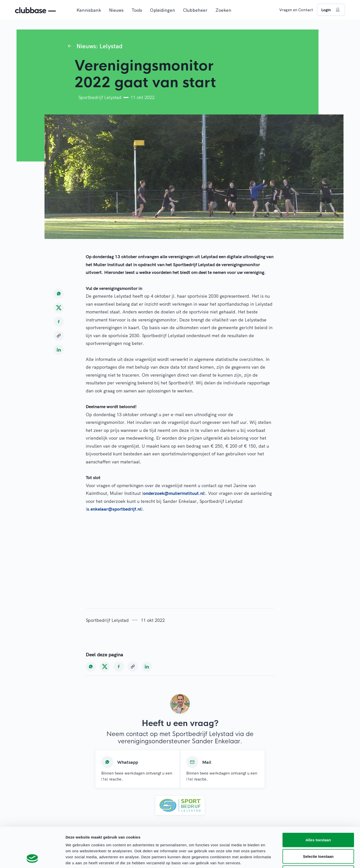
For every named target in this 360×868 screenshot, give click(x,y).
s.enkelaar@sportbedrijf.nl (114, 509)
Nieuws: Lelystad (99, 46)
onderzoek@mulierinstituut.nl (174, 493)
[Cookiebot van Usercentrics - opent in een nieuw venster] (32, 858)
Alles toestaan (318, 802)
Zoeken (223, 10)
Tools (137, 10)
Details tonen (270, 858)
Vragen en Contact (296, 10)
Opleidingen (162, 10)
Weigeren (318, 835)
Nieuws (116, 10)
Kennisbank (89, 10)
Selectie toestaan (318, 819)
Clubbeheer (195, 10)
